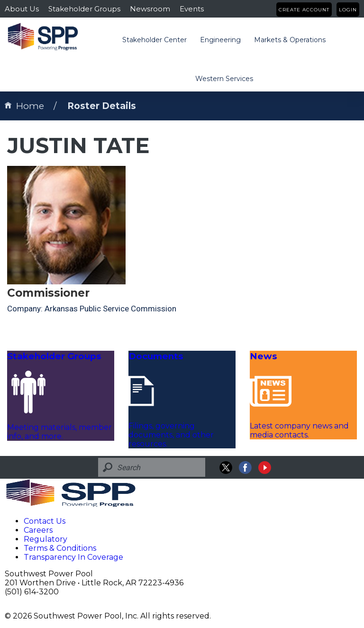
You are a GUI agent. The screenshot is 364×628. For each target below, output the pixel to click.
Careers (38, 530)
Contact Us (45, 521)
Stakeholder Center (155, 40)
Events (192, 9)
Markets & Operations (290, 40)
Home (24, 106)
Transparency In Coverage (73, 557)
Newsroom (150, 9)
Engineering (220, 40)
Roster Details (102, 106)
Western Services (224, 79)
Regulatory (45, 539)
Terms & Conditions (60, 548)
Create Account (304, 10)
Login (348, 10)
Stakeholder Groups (84, 9)
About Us (22, 9)
